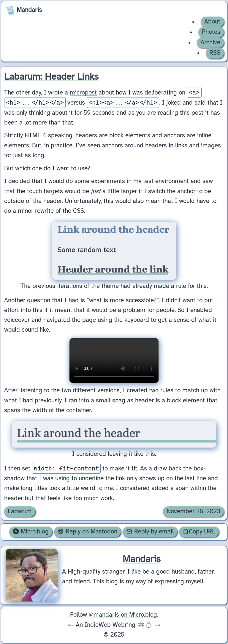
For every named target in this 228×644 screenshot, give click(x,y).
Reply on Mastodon (87, 532)
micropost (83, 93)
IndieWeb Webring (110, 625)
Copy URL (199, 532)
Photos (211, 32)
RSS (215, 53)
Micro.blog (31, 532)
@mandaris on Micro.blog (123, 615)
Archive (210, 42)
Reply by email (150, 532)
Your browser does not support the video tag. (114, 360)
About (212, 22)
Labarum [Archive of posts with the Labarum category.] (20, 511)
